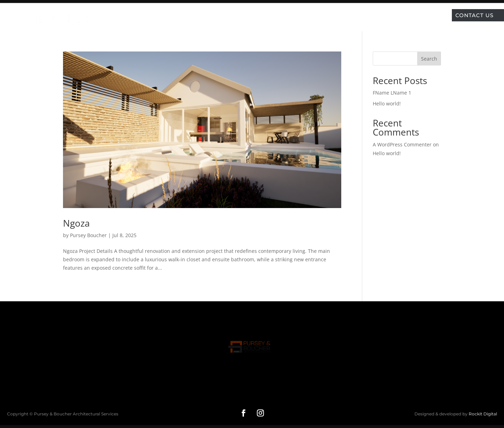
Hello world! (387, 103)
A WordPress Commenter (402, 144)
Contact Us (474, 15)
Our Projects (235, 15)
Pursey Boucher (88, 235)
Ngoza (76, 223)
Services (276, 15)
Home (198, 15)
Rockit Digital (483, 414)
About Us (311, 15)
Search (429, 59)
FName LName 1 (392, 93)
